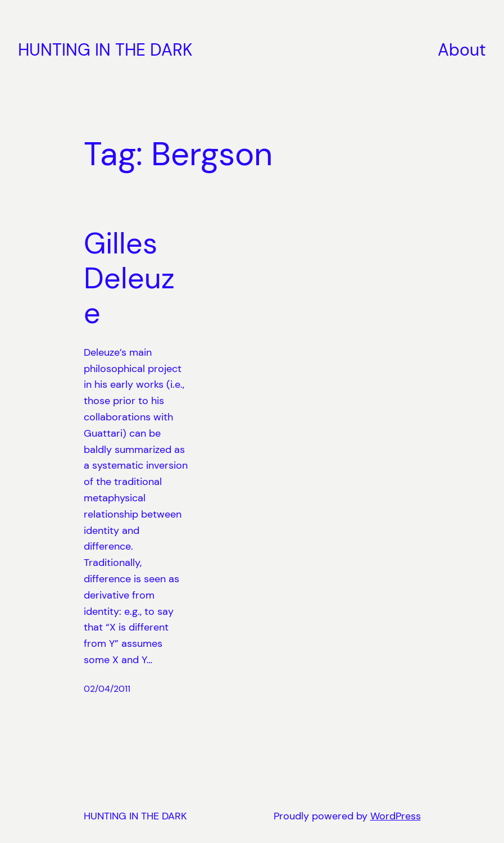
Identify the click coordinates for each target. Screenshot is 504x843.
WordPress (396, 816)
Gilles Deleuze (129, 278)
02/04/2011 (107, 689)
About (462, 50)
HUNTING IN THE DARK (105, 50)
